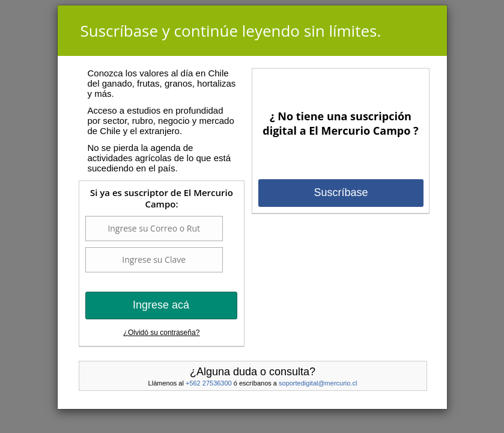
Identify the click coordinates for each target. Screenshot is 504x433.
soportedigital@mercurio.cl (318, 383)
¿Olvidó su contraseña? (162, 333)
